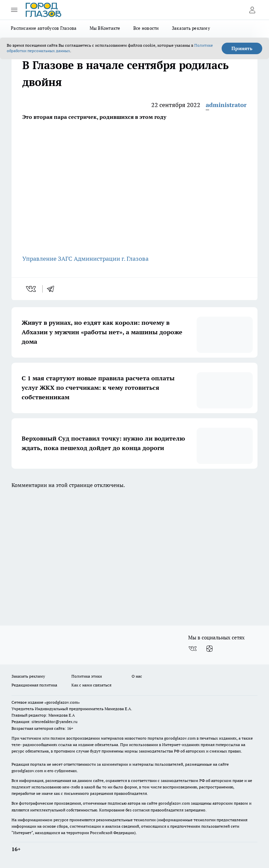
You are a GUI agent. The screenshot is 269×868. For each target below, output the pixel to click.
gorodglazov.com (180, 738)
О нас (137, 676)
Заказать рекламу (191, 28)
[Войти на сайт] (252, 10)
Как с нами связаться (91, 685)
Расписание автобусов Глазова (44, 28)
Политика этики (87, 676)
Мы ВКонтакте (105, 28)
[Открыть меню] (14, 10)
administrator (226, 105)
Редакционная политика (34, 685)
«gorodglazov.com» (62, 702)
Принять (242, 48)
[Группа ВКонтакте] (193, 649)
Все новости (146, 28)
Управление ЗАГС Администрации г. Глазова (86, 259)
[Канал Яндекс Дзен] (209, 649)
